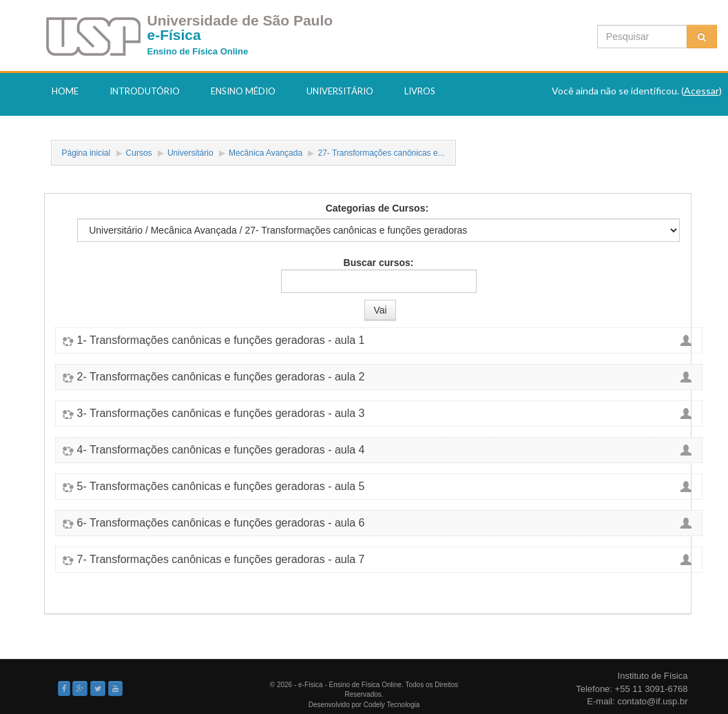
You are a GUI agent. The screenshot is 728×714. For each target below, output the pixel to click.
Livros (420, 91)
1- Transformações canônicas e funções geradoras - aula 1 (221, 340)
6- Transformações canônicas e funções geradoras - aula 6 (221, 523)
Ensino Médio (243, 91)
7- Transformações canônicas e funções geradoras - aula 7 (221, 560)
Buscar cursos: (379, 263)
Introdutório (145, 91)
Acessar (701, 91)
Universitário (340, 91)
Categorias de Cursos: (377, 208)
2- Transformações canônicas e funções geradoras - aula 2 (221, 377)
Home (65, 91)
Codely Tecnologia (392, 705)
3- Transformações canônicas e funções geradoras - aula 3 (221, 414)
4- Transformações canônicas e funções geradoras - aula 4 (221, 450)
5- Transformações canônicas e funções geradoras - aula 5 (221, 487)
